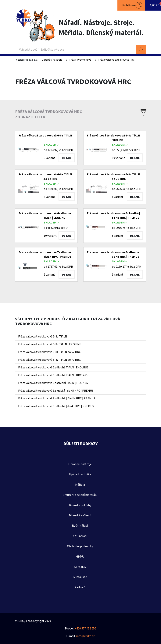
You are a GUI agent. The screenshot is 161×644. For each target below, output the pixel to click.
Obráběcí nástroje (52, 60)
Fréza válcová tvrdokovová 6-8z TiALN (43, 337)
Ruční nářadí (80, 526)
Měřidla (80, 485)
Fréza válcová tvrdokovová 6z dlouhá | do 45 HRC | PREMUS (56, 406)
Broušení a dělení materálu (80, 495)
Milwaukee (80, 577)
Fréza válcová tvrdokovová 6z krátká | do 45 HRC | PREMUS (56, 391)
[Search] (76, 50)
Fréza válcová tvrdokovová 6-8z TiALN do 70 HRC (49, 360)
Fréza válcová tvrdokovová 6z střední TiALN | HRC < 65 (53, 383)
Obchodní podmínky (80, 546)
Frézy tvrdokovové (80, 60)
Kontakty (80, 567)
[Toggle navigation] (23, 5)
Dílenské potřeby (80, 505)
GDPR (80, 557)
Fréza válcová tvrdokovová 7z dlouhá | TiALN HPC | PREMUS (57, 398)
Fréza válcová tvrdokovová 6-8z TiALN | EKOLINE (50, 344)
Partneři (80, 587)
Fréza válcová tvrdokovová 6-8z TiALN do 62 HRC (49, 352)
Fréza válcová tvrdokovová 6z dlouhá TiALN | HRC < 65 (53, 375)
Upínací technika (80, 474)
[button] (131, 5)
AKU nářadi (80, 536)
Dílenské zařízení (80, 515)
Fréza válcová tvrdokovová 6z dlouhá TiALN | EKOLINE (53, 367)
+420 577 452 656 (85, 629)
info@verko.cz (85, 636)
